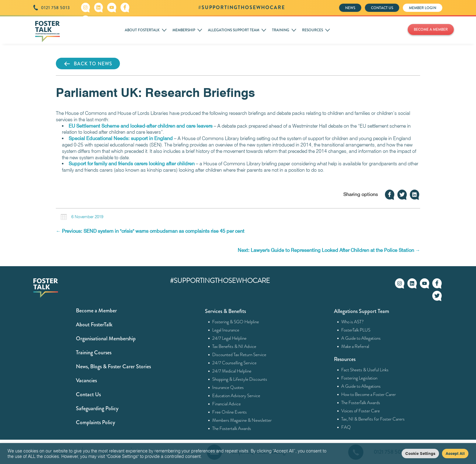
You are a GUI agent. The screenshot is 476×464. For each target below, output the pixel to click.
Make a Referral (355, 346)
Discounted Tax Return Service (239, 355)
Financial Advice (227, 404)
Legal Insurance (226, 330)
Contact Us (88, 394)
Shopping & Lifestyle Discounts (240, 379)
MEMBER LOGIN (423, 8)
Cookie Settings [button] (420, 453)
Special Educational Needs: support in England (121, 138)
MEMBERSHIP (184, 30)
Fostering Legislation (359, 378)
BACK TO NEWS (88, 64)
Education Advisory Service (236, 396)
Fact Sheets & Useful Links (365, 370)
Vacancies (86, 380)
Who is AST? (353, 322)
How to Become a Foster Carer (369, 394)
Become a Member (96, 311)
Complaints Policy (95, 422)
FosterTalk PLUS (356, 330)
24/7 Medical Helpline (232, 371)
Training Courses (94, 352)
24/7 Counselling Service (235, 363)
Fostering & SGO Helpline (236, 322)
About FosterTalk (94, 325)
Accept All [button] (455, 453)
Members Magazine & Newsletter (242, 420)
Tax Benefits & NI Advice (234, 346)
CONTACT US (382, 8)
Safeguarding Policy (97, 408)
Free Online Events (230, 412)
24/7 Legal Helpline (229, 338)
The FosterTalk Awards (361, 403)
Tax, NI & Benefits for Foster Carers (373, 419)
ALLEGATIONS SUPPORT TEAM (234, 30)
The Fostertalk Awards (232, 428)
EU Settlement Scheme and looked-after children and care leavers (141, 126)
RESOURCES (313, 30)
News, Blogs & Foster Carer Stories (113, 366)
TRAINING (281, 30)
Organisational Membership (106, 339)
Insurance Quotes (228, 387)
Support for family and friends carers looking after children (132, 164)
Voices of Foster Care (361, 411)
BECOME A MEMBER (431, 29)
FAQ (346, 427)
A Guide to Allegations (361, 338)
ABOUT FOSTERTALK (142, 30)
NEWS (350, 8)
